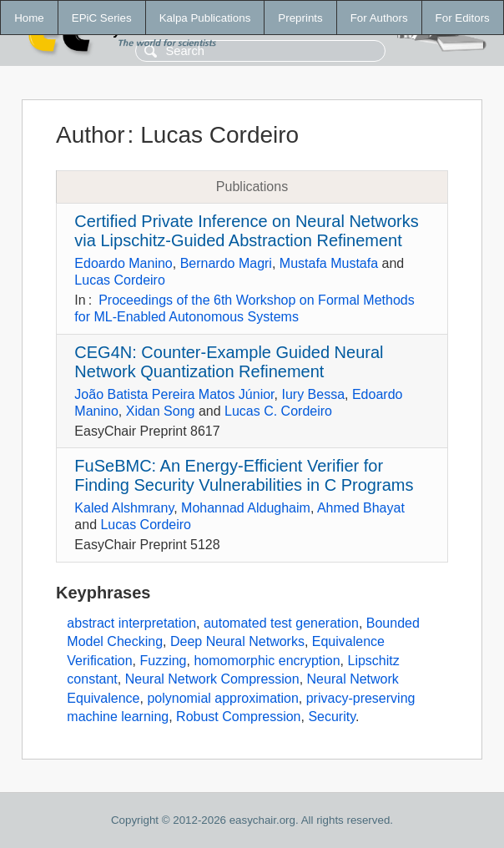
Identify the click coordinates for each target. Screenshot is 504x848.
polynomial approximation (222, 698)
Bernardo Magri (226, 263)
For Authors (379, 18)
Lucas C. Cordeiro (278, 411)
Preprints (300, 18)
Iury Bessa (313, 394)
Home (29, 18)
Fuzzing (163, 661)
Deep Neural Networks (237, 641)
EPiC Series (102, 18)
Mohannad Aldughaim (246, 508)
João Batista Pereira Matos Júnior (174, 394)
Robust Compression (238, 717)
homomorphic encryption (267, 661)
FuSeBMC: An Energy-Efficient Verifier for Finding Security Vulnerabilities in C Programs (244, 475)
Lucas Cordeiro (120, 280)
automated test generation (281, 623)
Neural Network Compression (212, 679)
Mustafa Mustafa (329, 263)
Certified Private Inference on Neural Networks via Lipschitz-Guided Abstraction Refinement (246, 231)
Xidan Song (161, 411)
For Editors (463, 18)
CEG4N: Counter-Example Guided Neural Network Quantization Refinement (229, 362)
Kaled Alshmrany (124, 508)
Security (332, 717)
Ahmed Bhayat (361, 508)
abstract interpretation (131, 623)
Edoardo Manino (123, 263)
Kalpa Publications (205, 18)
